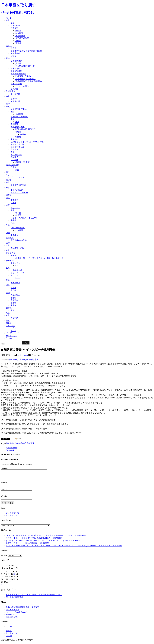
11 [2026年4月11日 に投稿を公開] (14, 576)
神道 (8, 96)
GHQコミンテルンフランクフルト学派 (27, 142)
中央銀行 (19, 230)
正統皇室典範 (16, 71)
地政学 (9, 180)
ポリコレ (14, 275)
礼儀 (8, 313)
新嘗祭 (18, 43)
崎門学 (13, 290)
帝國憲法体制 (16, 61)
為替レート (15, 208)
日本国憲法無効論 (18, 74)
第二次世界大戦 (17, 147)
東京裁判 (14, 139)
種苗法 (18, 215)
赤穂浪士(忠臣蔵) (23, 162)
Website (4, 498)
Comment (5, 468)
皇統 (13, 23)
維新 (8, 198)
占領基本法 (11, 91)
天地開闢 (19, 114)
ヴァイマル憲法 (22, 86)
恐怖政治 (10, 261)
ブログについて (13, 333)
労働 (8, 233)
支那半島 (14, 150)
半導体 (13, 220)
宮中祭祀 (14, 28)
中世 (13, 119)
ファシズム (11, 253)
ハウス (13, 328)
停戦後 (18, 132)
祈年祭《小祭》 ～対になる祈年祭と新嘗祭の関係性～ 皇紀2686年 (34, 540)
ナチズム (14, 255)
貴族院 (18, 63)
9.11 (17, 265)
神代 (13, 112)
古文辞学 (14, 300)
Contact (9, 338)
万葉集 (13, 288)
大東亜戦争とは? (18, 127)
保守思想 (10, 238)
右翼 (8, 250)
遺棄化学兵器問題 (18, 185)
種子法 (18, 213)
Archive (4, 557)
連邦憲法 (14, 89)
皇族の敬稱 (15, 25)
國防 (8, 172)
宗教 (8, 321)
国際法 (9, 195)
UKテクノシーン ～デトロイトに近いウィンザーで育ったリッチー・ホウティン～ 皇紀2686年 (46, 537)
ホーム (9, 18)
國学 (8, 285)
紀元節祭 (19, 33)
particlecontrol (23, 355)
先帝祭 (18, 31)
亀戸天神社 (15, 101)
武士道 (13, 167)
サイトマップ (12, 336)
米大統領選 (15, 283)
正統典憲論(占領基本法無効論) (29, 81)
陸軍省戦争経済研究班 (25, 129)
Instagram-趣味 (12, 619)
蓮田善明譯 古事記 (19, 109)
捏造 (13, 152)
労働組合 (14, 235)
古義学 (13, 298)
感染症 (9, 323)
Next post (10, 450)
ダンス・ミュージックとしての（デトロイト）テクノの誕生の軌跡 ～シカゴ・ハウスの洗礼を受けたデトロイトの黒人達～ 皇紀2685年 (64, 547)
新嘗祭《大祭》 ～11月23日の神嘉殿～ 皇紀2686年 (27, 545)
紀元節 (13, 48)
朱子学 (13, 303)
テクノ (13, 331)
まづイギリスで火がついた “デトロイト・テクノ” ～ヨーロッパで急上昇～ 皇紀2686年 (43, 542)
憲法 (8, 58)
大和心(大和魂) (12, 165)
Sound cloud (11, 616)
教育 (8, 315)
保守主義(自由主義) (19, 240)
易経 (13, 310)
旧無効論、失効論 (23, 76)
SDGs (13, 223)
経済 (8, 205)
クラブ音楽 (11, 326)
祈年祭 (18, 41)
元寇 (17, 122)
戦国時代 (14, 157)
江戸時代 (14, 160)
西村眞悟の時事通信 (14, 599)
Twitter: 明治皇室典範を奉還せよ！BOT (22, 609)
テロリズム (15, 263)
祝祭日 (9, 46)
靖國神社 (14, 99)
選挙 (8, 280)
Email (3, 491)
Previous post (12, 448)
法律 (8, 243)
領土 (8, 182)
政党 (8, 245)
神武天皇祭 (20, 36)
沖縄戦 (18, 137)
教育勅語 (14, 318)
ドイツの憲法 (16, 84)
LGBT (18, 278)
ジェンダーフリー (18, 273)
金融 (8, 225)
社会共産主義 (16, 270)
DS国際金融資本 (18, 228)
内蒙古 (23, 134)
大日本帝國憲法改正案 (25, 66)
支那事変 (14, 124)
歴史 (8, 106)
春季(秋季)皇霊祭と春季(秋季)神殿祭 (26, 51)
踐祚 (8, 104)
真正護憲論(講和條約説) (26, 79)
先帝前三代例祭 (22, 38)
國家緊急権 (15, 69)
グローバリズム (17, 177)
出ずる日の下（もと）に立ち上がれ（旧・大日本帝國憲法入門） (34, 596)
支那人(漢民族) (17, 190)
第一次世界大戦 (17, 144)
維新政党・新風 (17, 248)
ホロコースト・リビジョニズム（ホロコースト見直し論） (40, 258)
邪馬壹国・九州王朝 (19, 117)
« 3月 (3, 586)
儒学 (8, 293)
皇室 (8, 20)
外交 (8, 175)
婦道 (17, 170)
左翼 (8, 268)
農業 (13, 210)
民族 (8, 187)
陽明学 (13, 305)
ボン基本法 (15, 94)
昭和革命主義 (16, 155)
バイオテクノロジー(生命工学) (24, 218)
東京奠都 (14, 200)
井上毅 (13, 203)
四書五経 (10, 308)
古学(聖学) (15, 295)
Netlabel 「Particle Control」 (17, 614)
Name (3, 484)
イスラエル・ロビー (19, 193)
